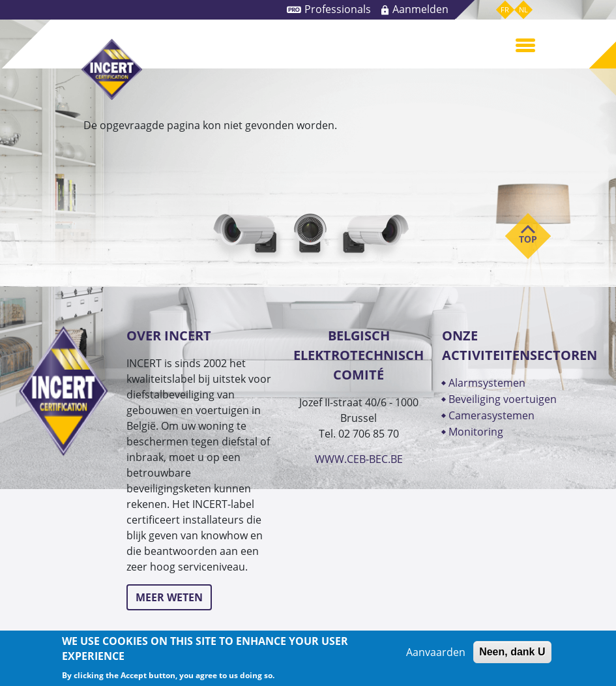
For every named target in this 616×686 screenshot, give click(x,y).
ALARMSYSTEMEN (487, 383)
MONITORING (477, 432)
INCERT (111, 69)
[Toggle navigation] (525, 44)
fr (505, 9)
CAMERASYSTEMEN (491, 415)
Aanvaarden (436, 652)
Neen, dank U (512, 652)
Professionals (338, 9)
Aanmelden (420, 9)
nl (523, 9)
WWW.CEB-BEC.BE (359, 459)
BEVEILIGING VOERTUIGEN (503, 399)
